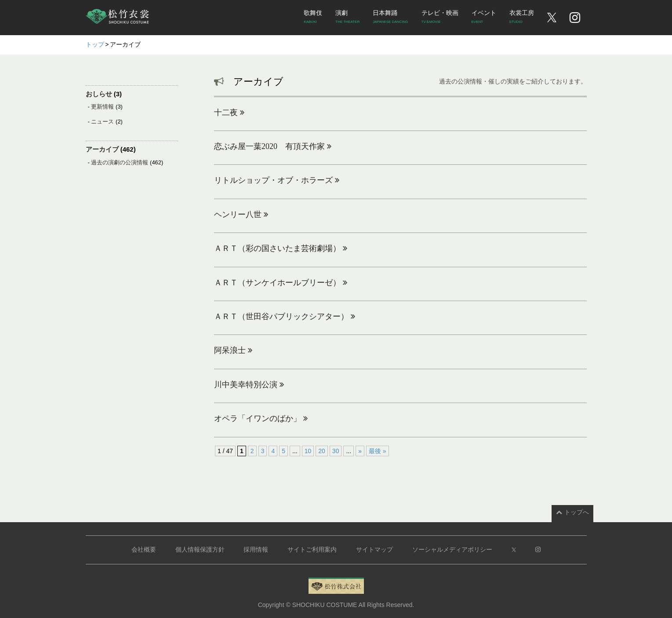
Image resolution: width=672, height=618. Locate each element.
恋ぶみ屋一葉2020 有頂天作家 (273, 146)
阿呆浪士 (233, 350)
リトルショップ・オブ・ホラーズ (277, 180)
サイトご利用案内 (312, 549)
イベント (484, 18)
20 (322, 451)
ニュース (102, 122)
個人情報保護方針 (200, 549)
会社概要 (144, 549)
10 (308, 451)
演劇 (347, 18)
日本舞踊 (390, 18)
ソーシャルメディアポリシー (452, 549)
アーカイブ (102, 149)
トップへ (572, 512)
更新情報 (102, 107)
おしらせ (99, 94)
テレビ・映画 (440, 18)
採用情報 (256, 549)
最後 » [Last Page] (378, 451)
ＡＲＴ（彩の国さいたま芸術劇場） (281, 248)
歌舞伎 (313, 18)
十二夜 (229, 113)
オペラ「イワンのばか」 (261, 418)
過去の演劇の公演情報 (120, 162)
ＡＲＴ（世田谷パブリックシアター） (285, 316)
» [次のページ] (360, 451)
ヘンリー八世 (241, 214)
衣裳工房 (522, 18)
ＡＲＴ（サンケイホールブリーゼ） (281, 283)
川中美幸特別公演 (249, 385)
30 (336, 451)
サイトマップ (374, 549)
